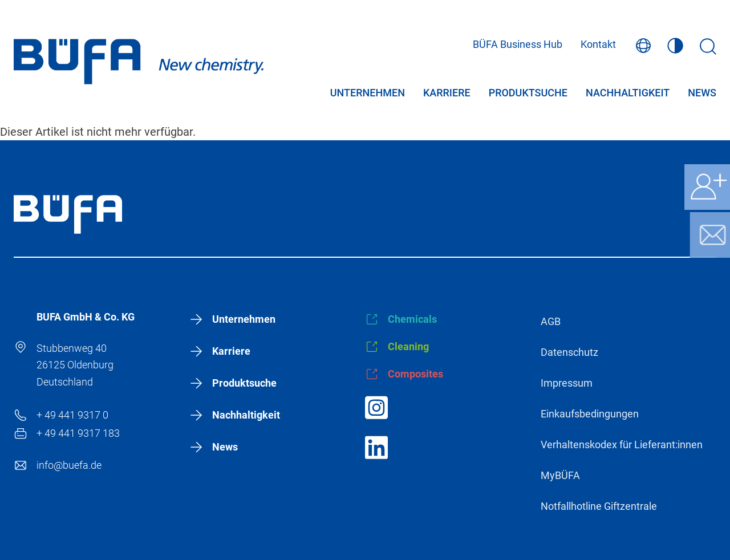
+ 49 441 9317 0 (72, 415)
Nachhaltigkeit (628, 94)
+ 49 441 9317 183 (78, 433)
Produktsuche (528, 94)
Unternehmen (368, 94)
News (702, 94)
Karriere (447, 94)
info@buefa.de (69, 465)
